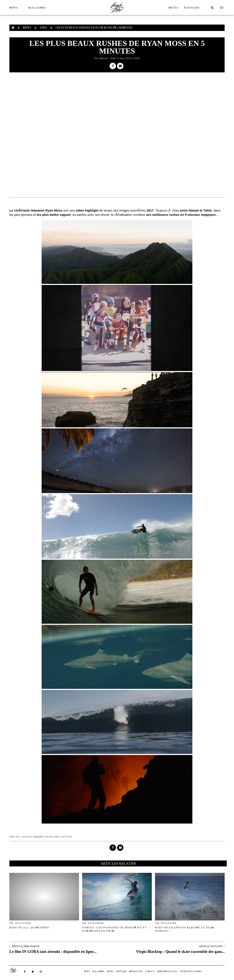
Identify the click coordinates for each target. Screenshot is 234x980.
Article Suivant (211, 946)
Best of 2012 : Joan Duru (29, 927)
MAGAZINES (37, 8)
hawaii (49, 837)
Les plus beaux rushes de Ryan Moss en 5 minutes (94, 28)
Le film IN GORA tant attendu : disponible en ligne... (53, 952)
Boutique (192, 8)
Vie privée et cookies (191, 971)
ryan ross (27, 837)
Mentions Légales (167, 971)
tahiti (57, 837)
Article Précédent (25, 946)
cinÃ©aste (67, 837)
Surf (43, 28)
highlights (39, 837)
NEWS (14, 8)
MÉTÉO (174, 8)
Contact (150, 971)
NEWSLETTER (136, 971)
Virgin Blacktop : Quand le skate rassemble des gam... (180, 952)
